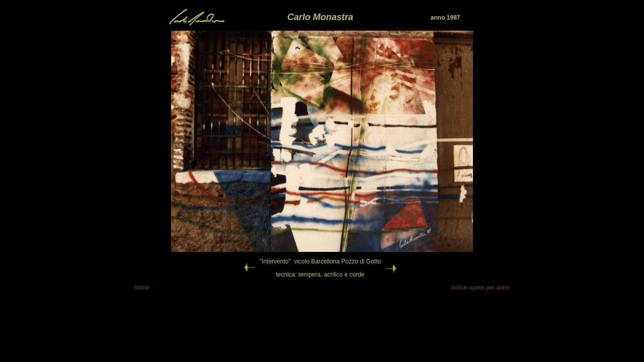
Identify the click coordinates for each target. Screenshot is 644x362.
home (142, 288)
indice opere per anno (480, 288)
